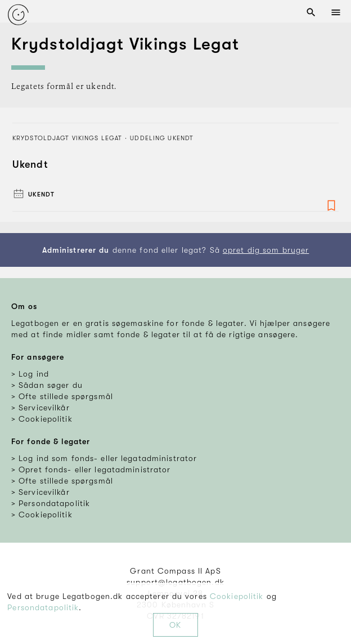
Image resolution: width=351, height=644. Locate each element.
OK (175, 625)
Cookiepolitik (237, 596)
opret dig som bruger (266, 250)
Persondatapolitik (43, 607)
